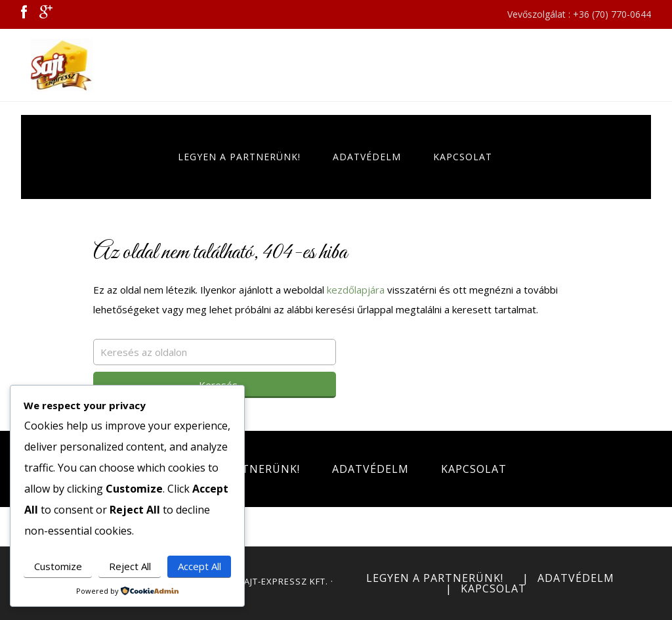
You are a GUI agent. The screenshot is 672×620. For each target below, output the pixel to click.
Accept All (199, 566)
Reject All (130, 566)
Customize (58, 566)
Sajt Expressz (67, 65)
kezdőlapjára (356, 290)
